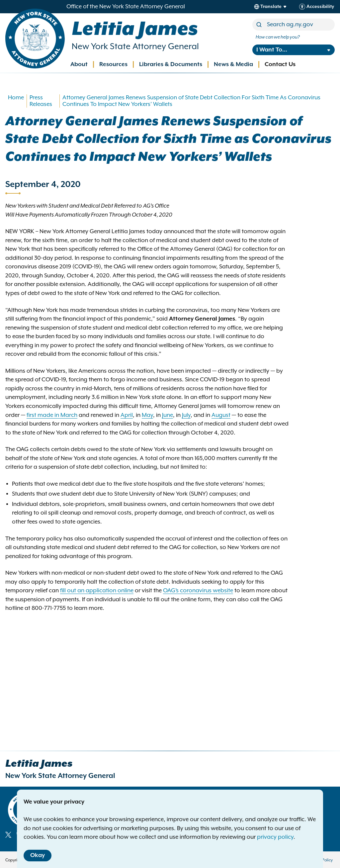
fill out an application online (97, 591)
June (168, 415)
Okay (38, 855)
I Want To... (272, 50)
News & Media (233, 64)
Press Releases (41, 101)
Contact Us (280, 64)
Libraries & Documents (171, 64)
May (147, 415)
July (186, 415)
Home (16, 98)
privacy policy (275, 837)
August (221, 415)
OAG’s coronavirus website (198, 591)
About (79, 64)
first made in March (52, 415)
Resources (113, 64)
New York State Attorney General (135, 47)
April (127, 415)
